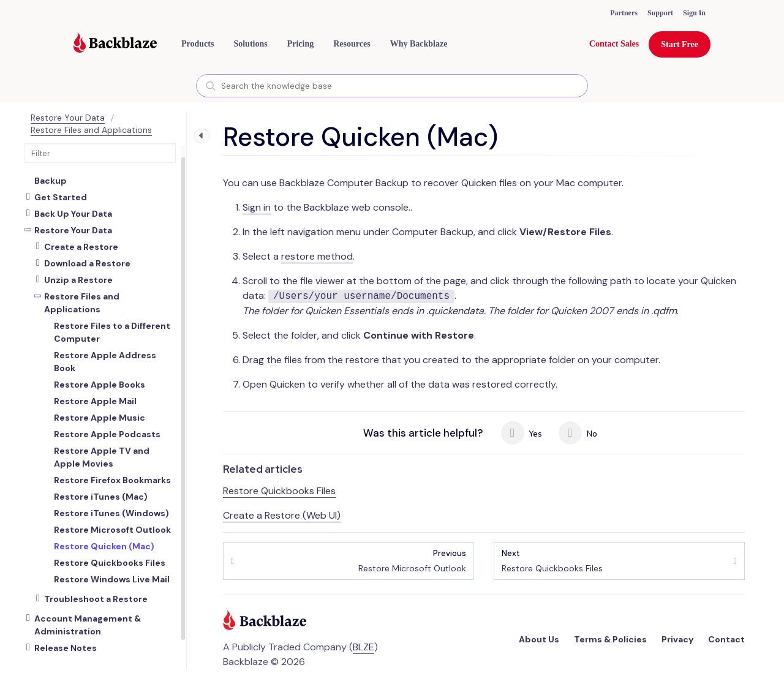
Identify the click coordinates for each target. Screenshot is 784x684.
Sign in (257, 207)
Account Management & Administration (88, 625)
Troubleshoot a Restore (96, 599)
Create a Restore (81, 247)
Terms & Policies (610, 639)
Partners (624, 13)
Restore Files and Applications (91, 130)
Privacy (677, 639)
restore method (317, 256)
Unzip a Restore (78, 280)
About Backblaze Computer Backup (95, 174)
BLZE (364, 647)
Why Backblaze (419, 44)
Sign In (694, 13)
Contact (726, 639)
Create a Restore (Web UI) (282, 515)
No (578, 433)
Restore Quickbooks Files (279, 491)
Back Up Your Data (73, 214)
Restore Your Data (68, 118)
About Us (539, 639)
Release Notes (66, 648)
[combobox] (392, 86)
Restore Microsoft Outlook (412, 561)
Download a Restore (87, 263)
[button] (198, 44)
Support (660, 13)
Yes (522, 433)
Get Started (61, 197)
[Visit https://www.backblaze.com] (115, 44)
